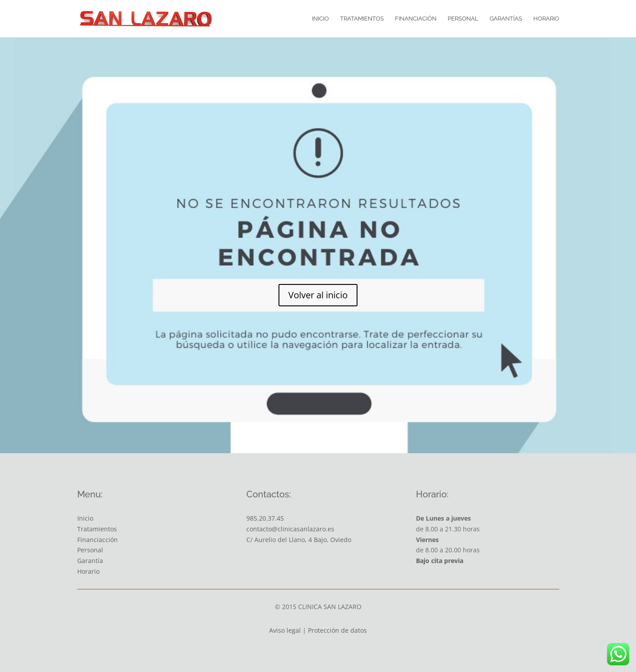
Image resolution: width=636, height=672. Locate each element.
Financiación (416, 19)
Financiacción (98, 540)
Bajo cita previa (440, 561)
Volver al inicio (318, 295)
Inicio (320, 19)
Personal (463, 19)
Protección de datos (337, 630)
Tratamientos (362, 19)
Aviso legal (285, 630)
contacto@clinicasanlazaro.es (290, 529)
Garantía (90, 561)
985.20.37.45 (265, 518)
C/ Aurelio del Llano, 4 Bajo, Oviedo (299, 540)
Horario (546, 19)
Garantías (506, 19)
